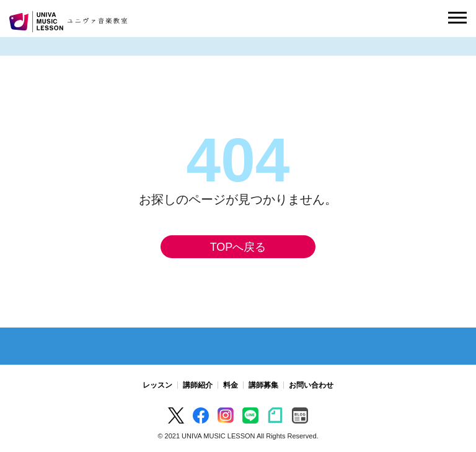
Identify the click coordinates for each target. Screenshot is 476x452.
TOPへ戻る (238, 247)
